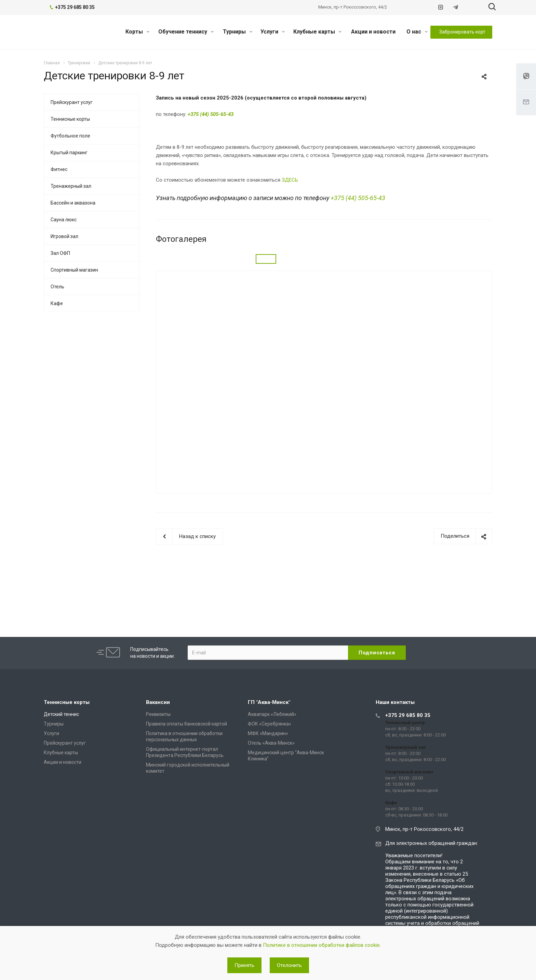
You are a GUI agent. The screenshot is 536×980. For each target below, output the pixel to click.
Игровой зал (64, 236)
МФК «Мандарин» (268, 733)
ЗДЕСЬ (290, 180)
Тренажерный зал (71, 186)
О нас (417, 32)
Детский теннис (61, 714)
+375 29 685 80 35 (408, 715)
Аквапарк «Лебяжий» (272, 714)
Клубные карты (317, 32)
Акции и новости (373, 32)
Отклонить (289, 965)
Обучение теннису (186, 32)
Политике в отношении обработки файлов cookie (321, 945)
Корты (137, 32)
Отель (57, 287)
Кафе (57, 303)
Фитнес (59, 169)
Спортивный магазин (74, 270)
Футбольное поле (70, 136)
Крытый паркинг (69, 153)
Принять (244, 965)
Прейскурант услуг (72, 102)
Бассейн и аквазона (73, 203)
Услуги (273, 32)
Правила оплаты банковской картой (186, 724)
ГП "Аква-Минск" (269, 702)
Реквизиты (158, 714)
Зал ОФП (60, 253)
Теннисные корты (70, 119)
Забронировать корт (462, 32)
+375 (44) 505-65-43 (358, 198)
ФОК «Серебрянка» (270, 724)
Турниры (238, 32)
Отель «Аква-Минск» (271, 743)
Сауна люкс (64, 220)
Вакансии (158, 702)
